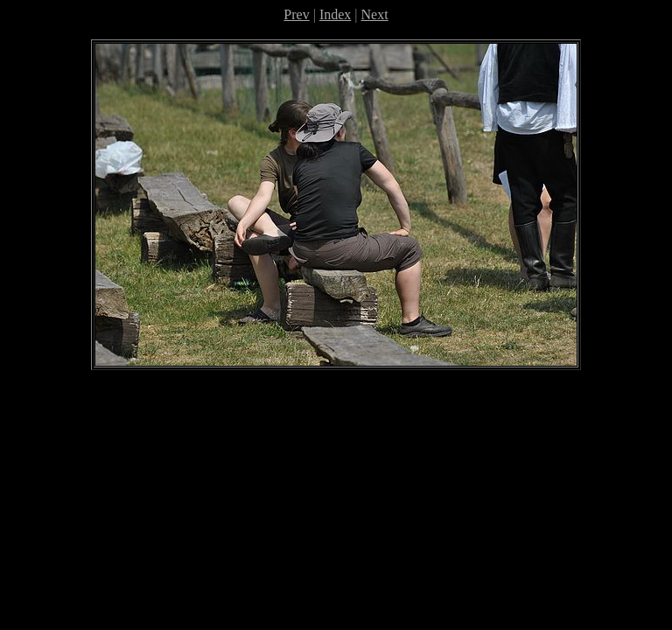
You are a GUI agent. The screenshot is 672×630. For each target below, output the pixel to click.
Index (335, 14)
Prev (296, 14)
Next (375, 14)
